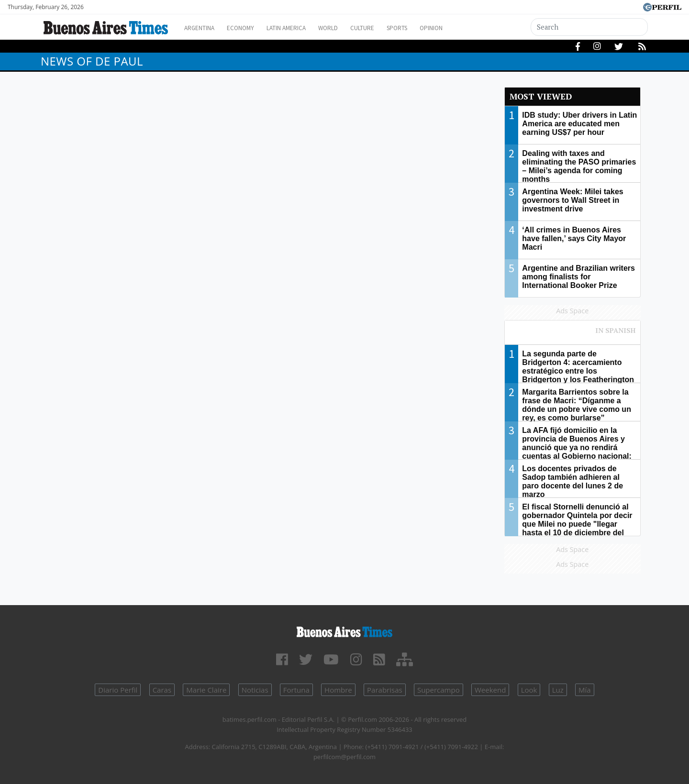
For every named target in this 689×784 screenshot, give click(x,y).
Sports (425, 28)
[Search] (589, 27)
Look (529, 690)
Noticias (255, 690)
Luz (558, 690)
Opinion (464, 28)
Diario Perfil (118, 690)
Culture (386, 28)
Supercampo (439, 690)
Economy (248, 28)
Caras (162, 690)
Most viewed (541, 96)
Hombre (338, 690)
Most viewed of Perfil (573, 335)
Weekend (490, 690)
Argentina (202, 28)
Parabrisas (385, 690)
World (347, 28)
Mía (585, 690)
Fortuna (296, 690)
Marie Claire (206, 690)
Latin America (300, 28)
